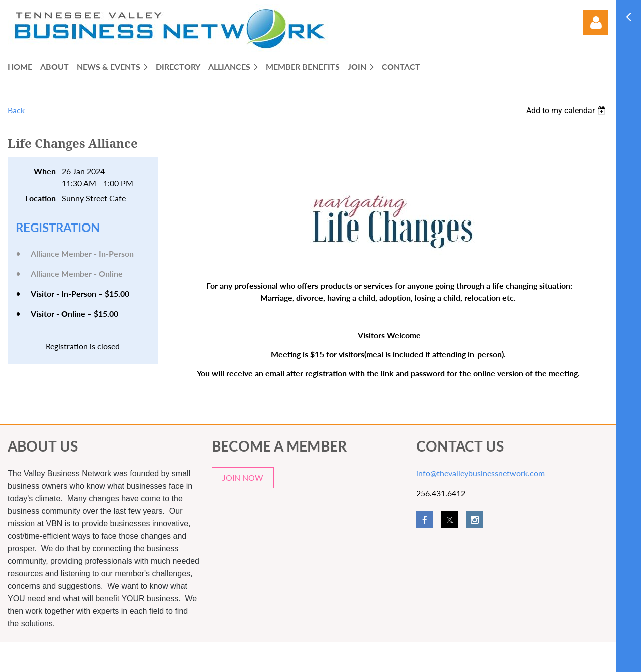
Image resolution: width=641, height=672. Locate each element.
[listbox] (567, 110)
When (45, 171)
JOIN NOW (243, 477)
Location (40, 198)
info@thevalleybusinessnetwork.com (480, 473)
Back (16, 110)
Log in (596, 23)
